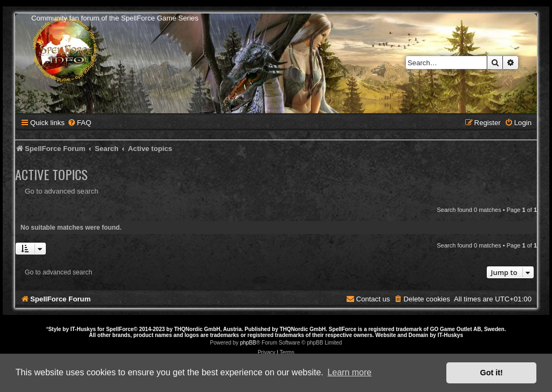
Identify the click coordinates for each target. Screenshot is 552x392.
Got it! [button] (492, 373)
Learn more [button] (349, 372)
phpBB (248, 343)
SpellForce (120, 329)
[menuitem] (79, 123)
